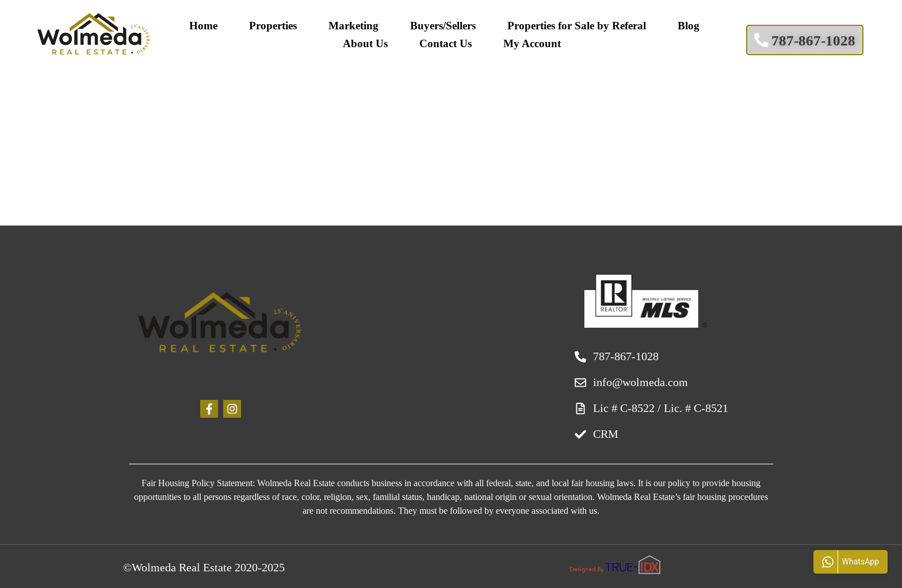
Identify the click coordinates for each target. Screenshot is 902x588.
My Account (532, 44)
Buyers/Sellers (443, 26)
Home (203, 26)
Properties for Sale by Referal (577, 26)
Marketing (353, 26)
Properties (273, 26)
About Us (365, 44)
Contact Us (446, 44)
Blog (689, 26)
